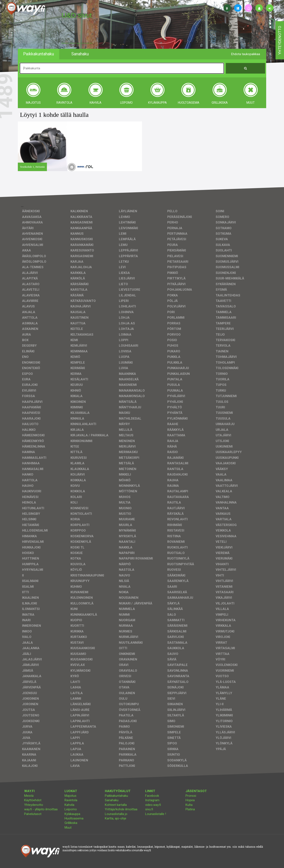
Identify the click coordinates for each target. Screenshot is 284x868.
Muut (68, 828)
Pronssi (191, 796)
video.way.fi (153, 805)
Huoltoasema (74, 818)
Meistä (29, 796)
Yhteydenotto (34, 805)
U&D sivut (77, 15)
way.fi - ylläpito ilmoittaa (41, 809)
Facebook (152, 796)
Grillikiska (71, 823)
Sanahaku (112, 800)
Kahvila (69, 805)
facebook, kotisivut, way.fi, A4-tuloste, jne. (77, 43)
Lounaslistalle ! (156, 814)
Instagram (152, 800)
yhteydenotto (280, 40)
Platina (190, 809)
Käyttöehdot (33, 800)
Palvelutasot (33, 814)
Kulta (189, 805)
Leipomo (71, 809)
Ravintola (71, 800)
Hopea (190, 800)
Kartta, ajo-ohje (116, 818)
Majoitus (70, 796)
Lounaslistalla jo (116, 814)
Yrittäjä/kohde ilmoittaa (121, 809)
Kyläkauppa (72, 814)
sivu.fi (149, 809)
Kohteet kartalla (116, 805)
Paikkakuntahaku (116, 796)
